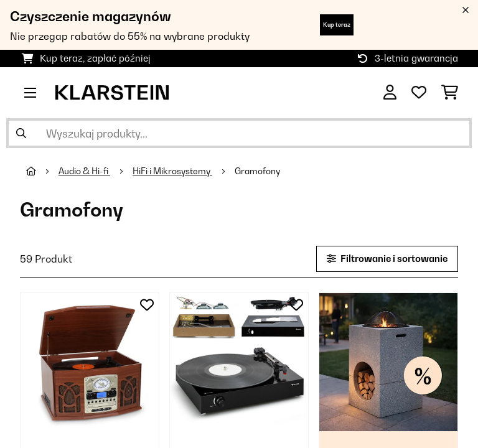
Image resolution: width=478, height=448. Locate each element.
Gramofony (258, 171)
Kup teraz (337, 25)
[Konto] (390, 93)
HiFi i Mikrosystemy (172, 171)
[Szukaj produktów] (239, 133)
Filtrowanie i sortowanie (387, 259)
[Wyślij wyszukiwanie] (21, 133)
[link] (90, 362)
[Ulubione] (419, 93)
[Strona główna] (42, 171)
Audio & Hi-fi (84, 171)
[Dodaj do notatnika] (147, 305)
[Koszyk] (450, 93)
